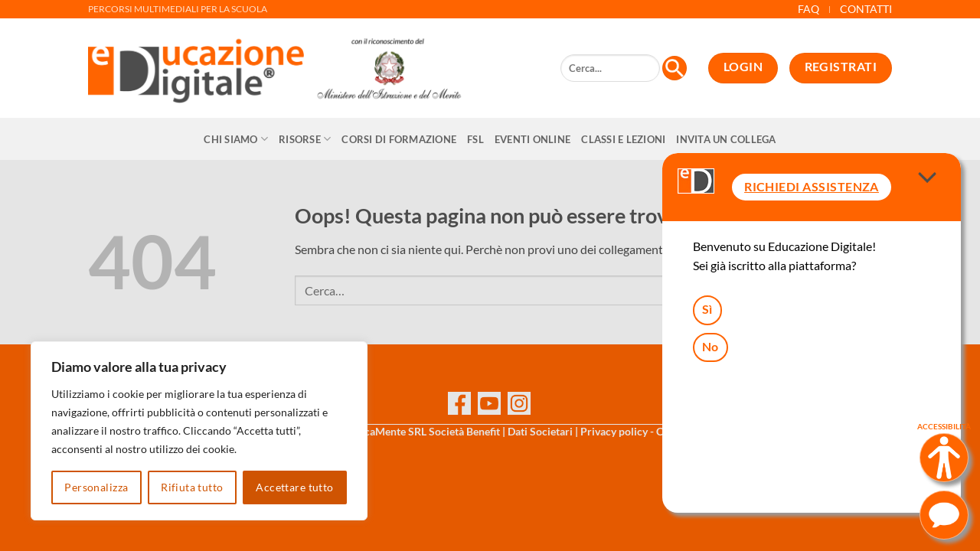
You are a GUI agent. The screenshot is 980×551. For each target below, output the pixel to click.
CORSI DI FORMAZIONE (399, 139)
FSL (475, 139)
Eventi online (532, 139)
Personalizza (96, 487)
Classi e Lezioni (623, 139)
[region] (199, 431)
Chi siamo (236, 139)
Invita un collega (726, 139)
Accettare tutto (294, 487)
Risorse (305, 139)
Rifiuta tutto (192, 487)
